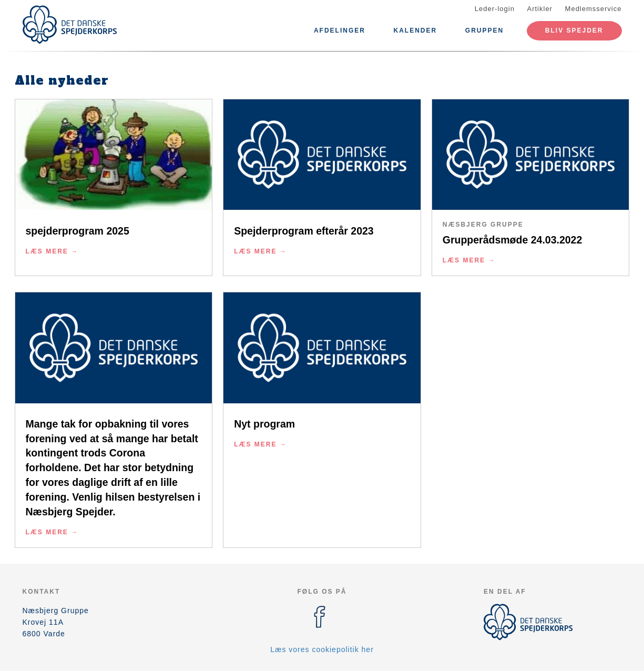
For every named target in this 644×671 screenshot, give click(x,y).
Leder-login (495, 9)
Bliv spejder (574, 30)
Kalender (416, 30)
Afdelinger (340, 30)
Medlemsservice (594, 9)
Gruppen (484, 30)
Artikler (540, 9)
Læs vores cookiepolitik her (322, 649)
